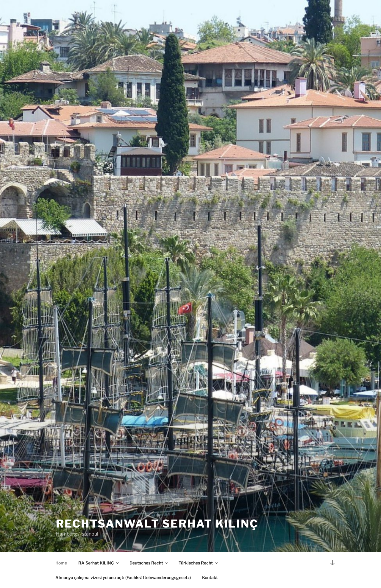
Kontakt (210, 577)
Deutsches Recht (149, 563)
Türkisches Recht (199, 563)
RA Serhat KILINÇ (99, 563)
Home (61, 563)
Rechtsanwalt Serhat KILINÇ (157, 524)
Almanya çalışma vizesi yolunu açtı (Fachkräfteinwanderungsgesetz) (123, 577)
